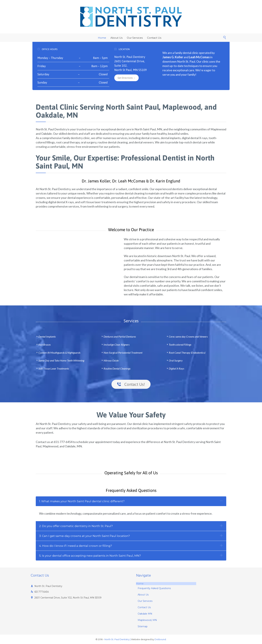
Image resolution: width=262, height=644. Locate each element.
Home (140, 584)
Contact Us (144, 607)
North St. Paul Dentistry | (117, 639)
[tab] (131, 501)
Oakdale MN (145, 614)
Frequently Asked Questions (154, 588)
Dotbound (160, 639)
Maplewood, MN (147, 620)
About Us (143, 595)
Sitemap (143, 626)
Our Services (145, 601)
